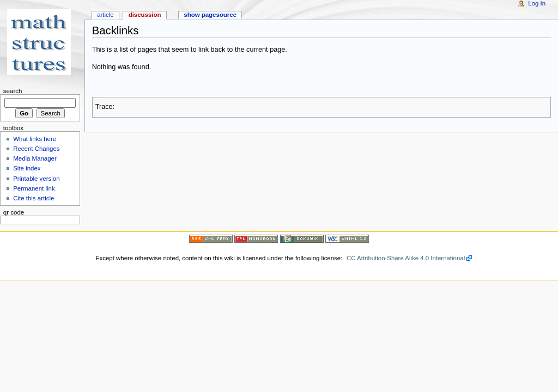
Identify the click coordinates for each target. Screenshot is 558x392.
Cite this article (34, 198)
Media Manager (35, 158)
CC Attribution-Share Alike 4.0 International (406, 258)
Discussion (145, 15)
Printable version (36, 179)
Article (105, 15)
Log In (537, 3)
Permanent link (34, 188)
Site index (27, 168)
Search (13, 91)
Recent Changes (36, 149)
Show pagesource (210, 15)
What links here (35, 139)
